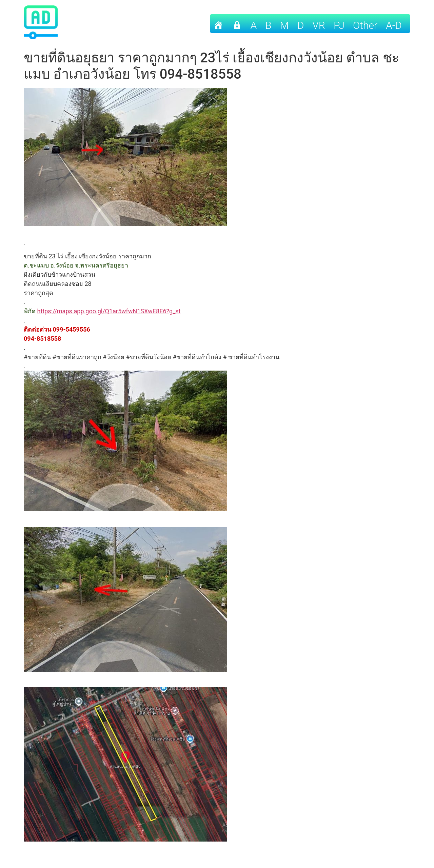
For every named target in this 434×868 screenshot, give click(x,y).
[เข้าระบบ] (237, 24)
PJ (339, 25)
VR (319, 25)
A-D (394, 25)
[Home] (218, 24)
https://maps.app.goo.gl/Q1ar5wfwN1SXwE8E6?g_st (109, 311)
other (365, 25)
